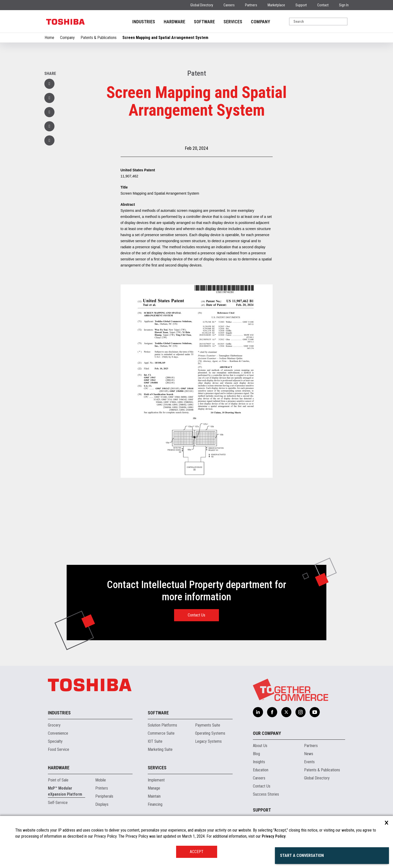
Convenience (58, 733)
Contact (323, 5)
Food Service (59, 749)
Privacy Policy (274, 836)
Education (261, 770)
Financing (155, 804)
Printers (102, 788)
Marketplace (276, 5)
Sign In (344, 5)
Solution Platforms (162, 725)
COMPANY (260, 22)
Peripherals (104, 796)
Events (309, 762)
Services (157, 768)
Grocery (54, 725)
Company (67, 38)
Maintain (154, 796)
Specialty (55, 741)
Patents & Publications (99, 38)
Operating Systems (210, 733)
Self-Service (58, 803)
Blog (256, 754)
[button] (49, 126)
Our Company (267, 733)
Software (158, 713)
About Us (260, 746)
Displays (102, 804)
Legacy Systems (208, 741)
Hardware (59, 768)
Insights (259, 762)
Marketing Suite (160, 749)
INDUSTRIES (144, 22)
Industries (59, 713)
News (309, 754)
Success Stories (266, 794)
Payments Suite (208, 725)
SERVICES (233, 22)
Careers (229, 5)
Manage (154, 788)
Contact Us (196, 615)
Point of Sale (58, 780)
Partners (251, 5)
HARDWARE (174, 22)
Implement (156, 780)
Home (49, 38)
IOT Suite (155, 741)
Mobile (101, 780)
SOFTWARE (204, 22)
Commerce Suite (161, 733)
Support (301, 5)
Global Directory (202, 5)
